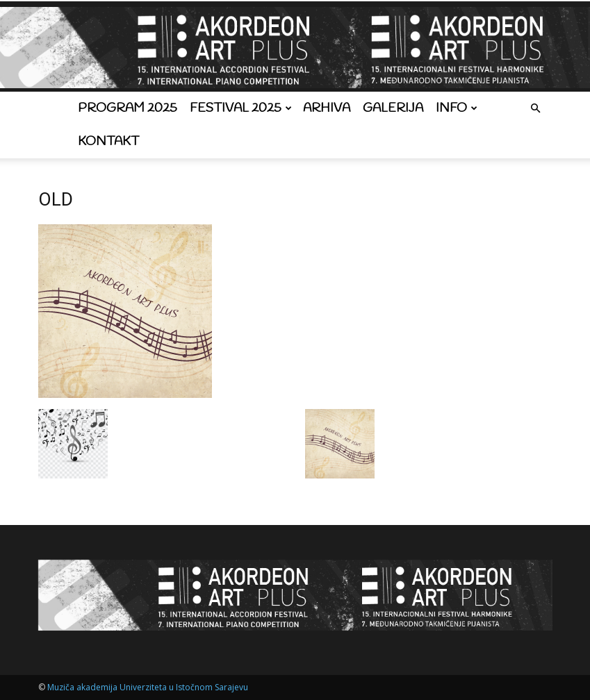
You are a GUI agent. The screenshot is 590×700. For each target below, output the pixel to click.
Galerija (393, 108)
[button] (536, 109)
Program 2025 (128, 108)
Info (457, 108)
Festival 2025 (241, 108)
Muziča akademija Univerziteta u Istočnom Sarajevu (148, 687)
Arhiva (327, 108)
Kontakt (108, 142)
